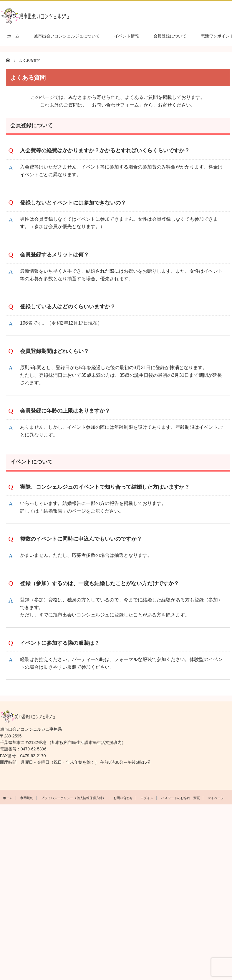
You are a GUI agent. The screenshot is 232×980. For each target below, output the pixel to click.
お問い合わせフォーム (115, 105)
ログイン (147, 798)
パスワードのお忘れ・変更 (180, 798)
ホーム (13, 36)
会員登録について (170, 36)
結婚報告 (53, 511)
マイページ (216, 798)
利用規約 (27, 798)
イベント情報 (127, 36)
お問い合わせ (123, 798)
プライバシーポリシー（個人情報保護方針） (73, 798)
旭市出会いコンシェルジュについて (67, 36)
